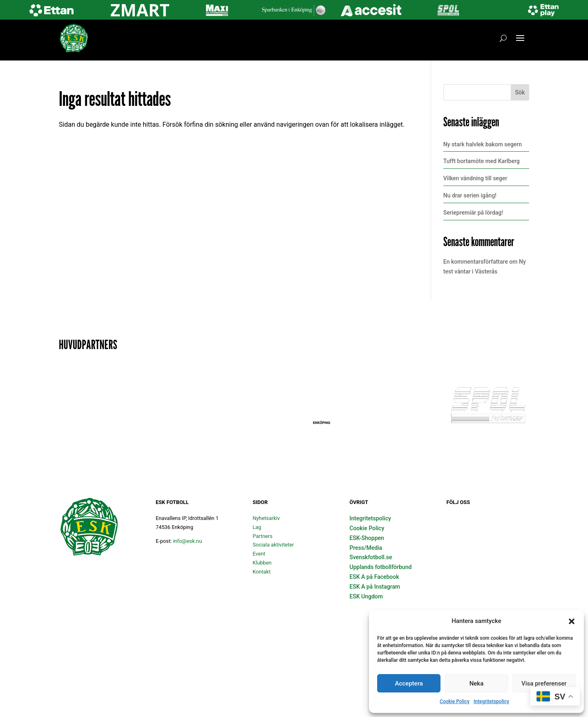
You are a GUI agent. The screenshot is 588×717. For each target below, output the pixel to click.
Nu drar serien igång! (470, 195)
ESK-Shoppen (367, 538)
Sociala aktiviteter (273, 545)
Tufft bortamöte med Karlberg (482, 161)
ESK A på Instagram (375, 587)
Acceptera (409, 683)
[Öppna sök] (503, 38)
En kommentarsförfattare (476, 262)
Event (259, 554)
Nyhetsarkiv (266, 518)
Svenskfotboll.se (371, 557)
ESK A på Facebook (374, 577)
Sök (520, 92)
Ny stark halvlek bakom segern (483, 144)
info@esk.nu (187, 541)
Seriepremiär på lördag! (473, 213)
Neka (477, 683)
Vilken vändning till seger (475, 178)
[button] (572, 621)
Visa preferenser (544, 683)
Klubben (262, 563)
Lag (257, 527)
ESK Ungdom (366, 596)
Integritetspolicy (491, 701)
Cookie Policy (455, 701)
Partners (263, 536)
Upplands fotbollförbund (380, 567)
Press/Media (366, 548)
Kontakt (262, 572)
